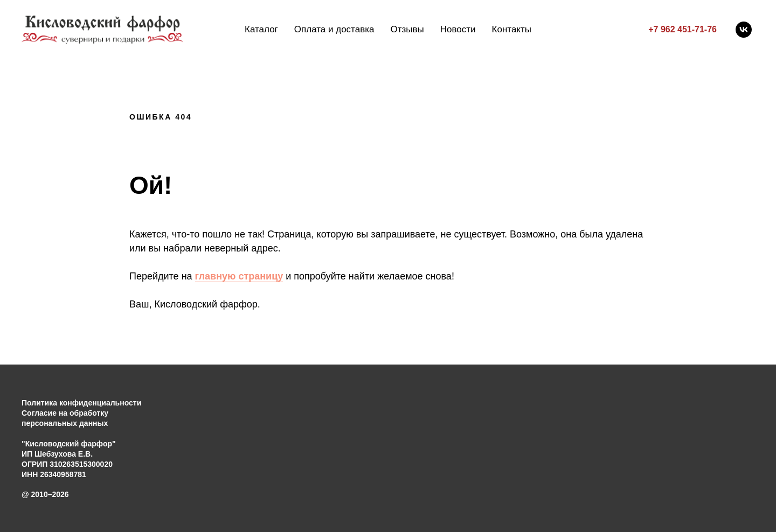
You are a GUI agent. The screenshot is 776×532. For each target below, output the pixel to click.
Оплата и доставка (334, 29)
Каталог (261, 29)
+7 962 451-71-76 (683, 29)
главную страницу (239, 276)
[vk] (744, 30)
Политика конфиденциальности (81, 403)
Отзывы (407, 29)
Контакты (512, 29)
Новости (458, 29)
